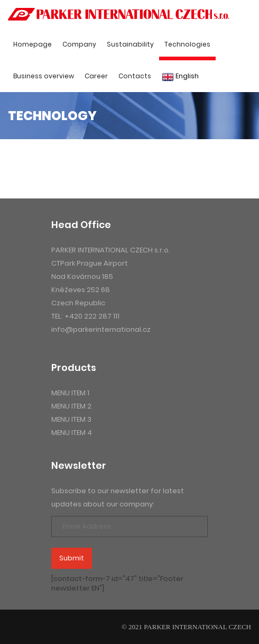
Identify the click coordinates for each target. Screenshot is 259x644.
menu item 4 (72, 433)
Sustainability (130, 44)
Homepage (33, 44)
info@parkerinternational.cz (101, 329)
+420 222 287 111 (92, 316)
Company (79, 44)
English (180, 76)
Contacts (135, 76)
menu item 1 (70, 393)
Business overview (44, 76)
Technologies (187, 44)
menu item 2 (71, 406)
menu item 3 (71, 419)
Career (96, 76)
